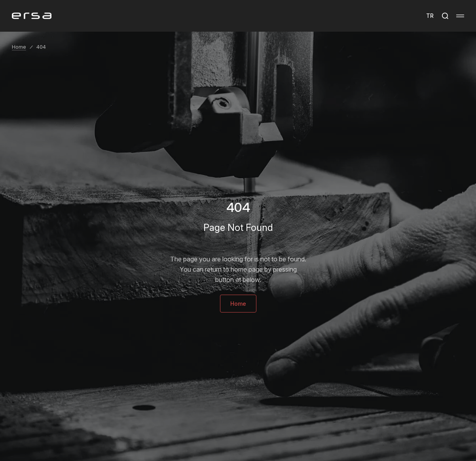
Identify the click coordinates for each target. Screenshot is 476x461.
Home (19, 47)
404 (41, 47)
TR (430, 16)
